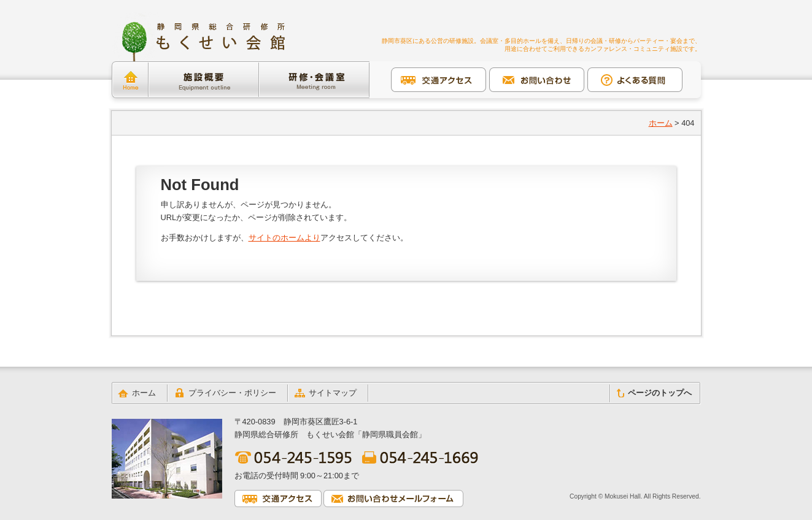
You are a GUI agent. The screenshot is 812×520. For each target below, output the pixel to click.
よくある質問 (635, 80)
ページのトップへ (660, 393)
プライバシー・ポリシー (232, 393)
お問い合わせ (537, 80)
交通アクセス (439, 80)
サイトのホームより (284, 238)
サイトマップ (333, 393)
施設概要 (204, 80)
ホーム (130, 80)
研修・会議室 (314, 80)
